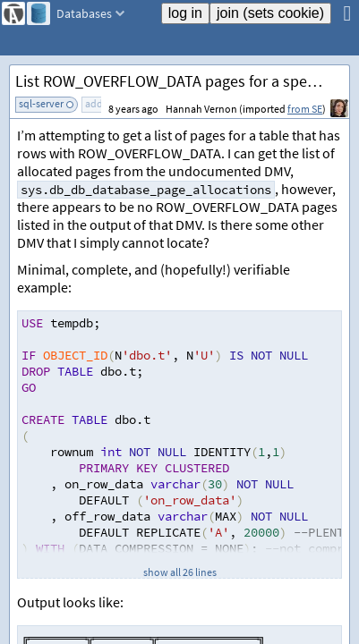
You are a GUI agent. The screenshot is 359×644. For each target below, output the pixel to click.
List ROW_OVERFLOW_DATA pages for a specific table (182, 81)
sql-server (41, 103)
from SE (305, 109)
